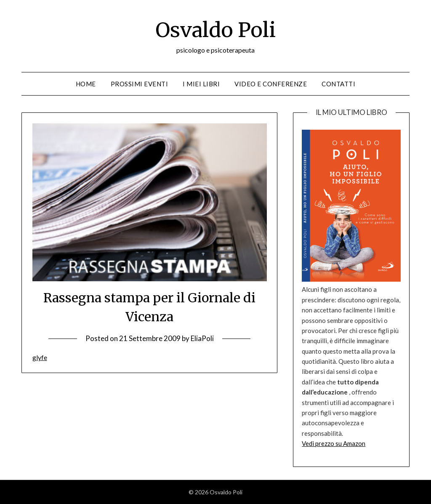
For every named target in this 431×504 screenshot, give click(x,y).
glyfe (40, 357)
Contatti (338, 84)
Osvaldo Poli (215, 30)
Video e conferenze (271, 84)
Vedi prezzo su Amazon (334, 443)
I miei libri (201, 84)
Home (86, 84)
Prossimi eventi (140, 84)
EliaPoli (202, 338)
